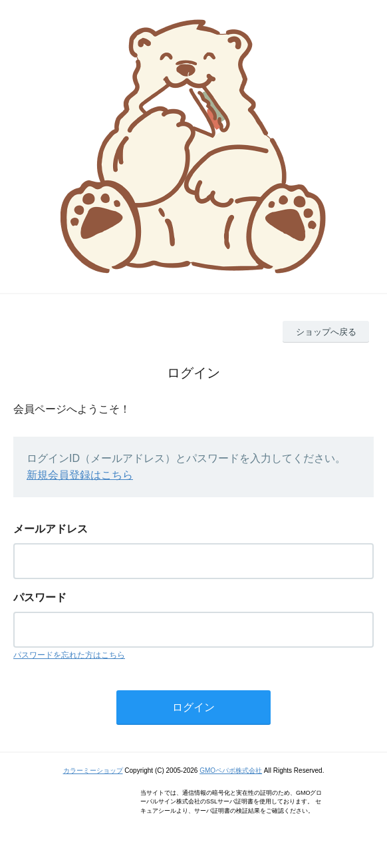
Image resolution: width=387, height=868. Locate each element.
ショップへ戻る (326, 332)
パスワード (40, 597)
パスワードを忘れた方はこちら (69, 655)
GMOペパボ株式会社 (231, 770)
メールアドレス (51, 529)
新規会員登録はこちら (80, 475)
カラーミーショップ (93, 770)
